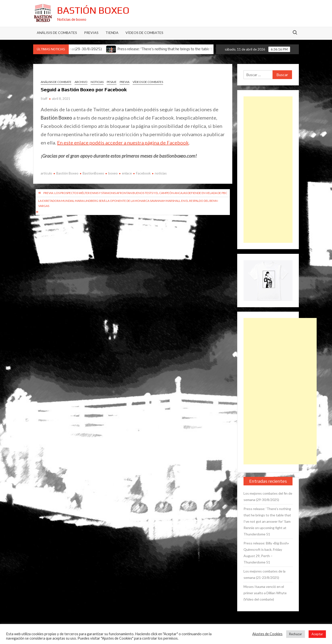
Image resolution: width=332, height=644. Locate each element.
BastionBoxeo (93, 173)
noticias (161, 173)
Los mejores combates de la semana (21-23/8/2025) (264, 574)
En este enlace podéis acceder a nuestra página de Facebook (123, 143)
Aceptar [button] (317, 634)
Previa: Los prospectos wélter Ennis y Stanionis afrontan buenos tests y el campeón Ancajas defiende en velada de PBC (135, 193)
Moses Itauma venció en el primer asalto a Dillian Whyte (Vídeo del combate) (265, 593)
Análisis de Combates (57, 33)
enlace (127, 173)
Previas (91, 33)
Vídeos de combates (144, 33)
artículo (46, 173)
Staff (44, 99)
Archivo (81, 82)
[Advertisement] (268, 170)
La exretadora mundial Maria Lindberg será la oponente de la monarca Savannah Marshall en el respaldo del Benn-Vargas (128, 203)
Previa (125, 82)
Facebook (143, 173)
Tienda (112, 33)
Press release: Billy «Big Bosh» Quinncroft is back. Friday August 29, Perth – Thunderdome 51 (266, 553)
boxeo (113, 173)
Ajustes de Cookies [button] (267, 634)
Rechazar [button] (296, 634)
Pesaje (112, 82)
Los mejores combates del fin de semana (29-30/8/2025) (268, 496)
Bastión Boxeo (93, 10)
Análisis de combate (56, 82)
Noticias (97, 82)
